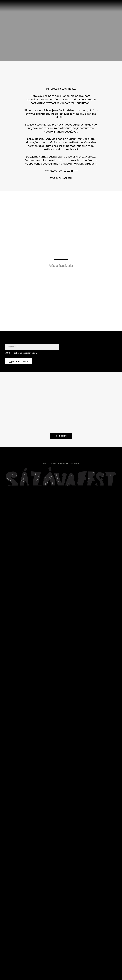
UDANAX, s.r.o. (61, 463)
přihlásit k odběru (18, 362)
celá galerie (61, 436)
